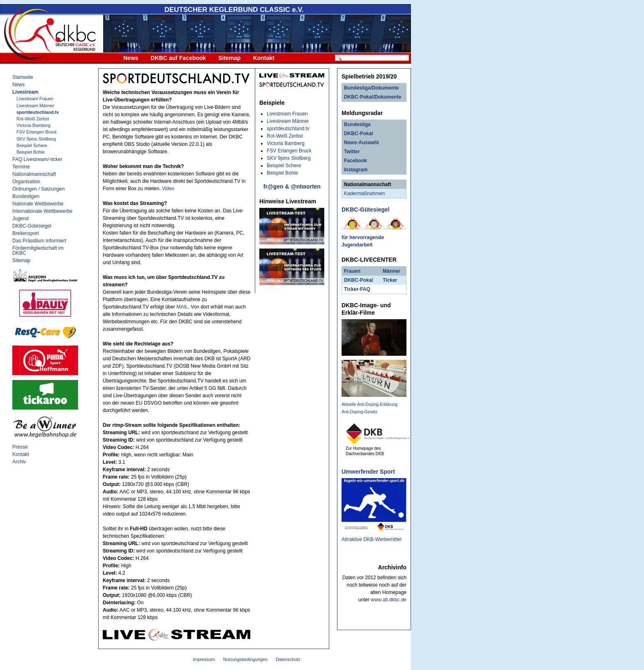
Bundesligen (26, 196)
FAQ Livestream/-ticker (37, 159)
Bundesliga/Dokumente (371, 88)
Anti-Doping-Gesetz (359, 412)
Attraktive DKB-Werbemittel (372, 539)
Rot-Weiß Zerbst (33, 119)
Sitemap (229, 58)
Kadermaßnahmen (364, 193)
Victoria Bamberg (33, 125)
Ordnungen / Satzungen (38, 189)
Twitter (352, 152)
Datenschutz (288, 659)
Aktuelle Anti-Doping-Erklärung (369, 404)
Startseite (23, 77)
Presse (20, 447)
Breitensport (26, 233)
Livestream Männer (35, 106)
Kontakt (264, 58)
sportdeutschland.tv (38, 112)
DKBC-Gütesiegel (32, 226)
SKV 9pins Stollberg (36, 139)
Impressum (204, 659)
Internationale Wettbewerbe (43, 211)
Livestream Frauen (35, 99)
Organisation (26, 182)
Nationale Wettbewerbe (38, 204)
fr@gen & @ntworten (292, 186)
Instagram (356, 170)
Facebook (355, 161)
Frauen (352, 271)
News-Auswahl (361, 143)
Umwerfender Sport (368, 472)
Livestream (25, 92)
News (131, 58)
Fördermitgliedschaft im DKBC (38, 251)
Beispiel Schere (32, 145)
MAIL (182, 307)
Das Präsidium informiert (39, 241)
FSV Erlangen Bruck (37, 132)
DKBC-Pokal (359, 134)
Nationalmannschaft (34, 174)
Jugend (20, 219)
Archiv (19, 462)
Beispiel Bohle (30, 152)
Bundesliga (357, 124)
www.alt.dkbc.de (389, 600)
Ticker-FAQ (357, 289)
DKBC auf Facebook (179, 58)
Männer (391, 271)
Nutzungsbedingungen (245, 659)
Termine (21, 167)
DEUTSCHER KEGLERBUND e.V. (234, 10)
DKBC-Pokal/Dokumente (373, 97)
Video (168, 189)
